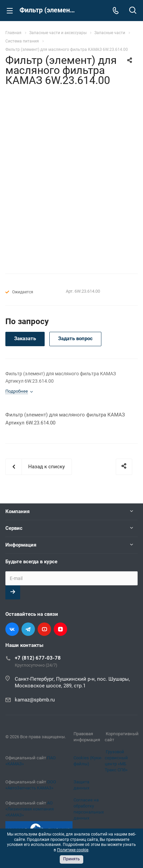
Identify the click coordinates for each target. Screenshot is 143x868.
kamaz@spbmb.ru (35, 700)
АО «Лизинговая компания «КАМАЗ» (30, 809)
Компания (17, 511)
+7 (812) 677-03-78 (38, 658)
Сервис (14, 528)
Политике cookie (73, 850)
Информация (21, 545)
